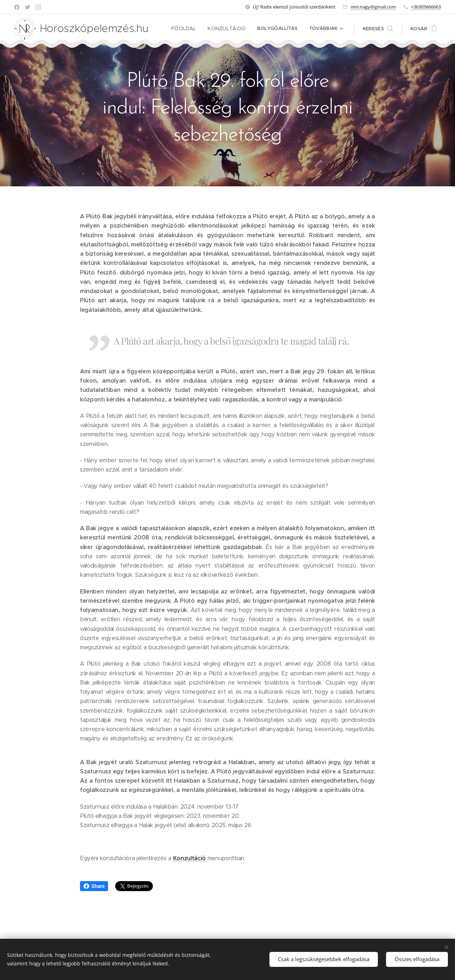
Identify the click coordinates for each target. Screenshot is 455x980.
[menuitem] (190, 29)
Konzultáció (189, 858)
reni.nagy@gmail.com (373, 7)
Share (94, 886)
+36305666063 (426, 7)
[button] (378, 29)
